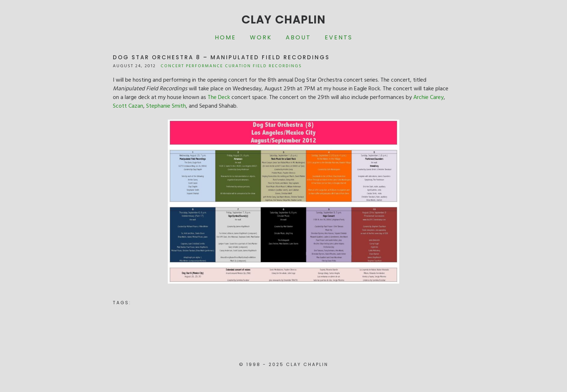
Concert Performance (192, 66)
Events (339, 37)
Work (261, 37)
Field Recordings (277, 66)
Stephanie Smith (166, 106)
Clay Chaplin (283, 20)
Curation (238, 66)
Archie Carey (429, 98)
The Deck (219, 98)
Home (225, 37)
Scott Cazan (128, 106)
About (298, 37)
